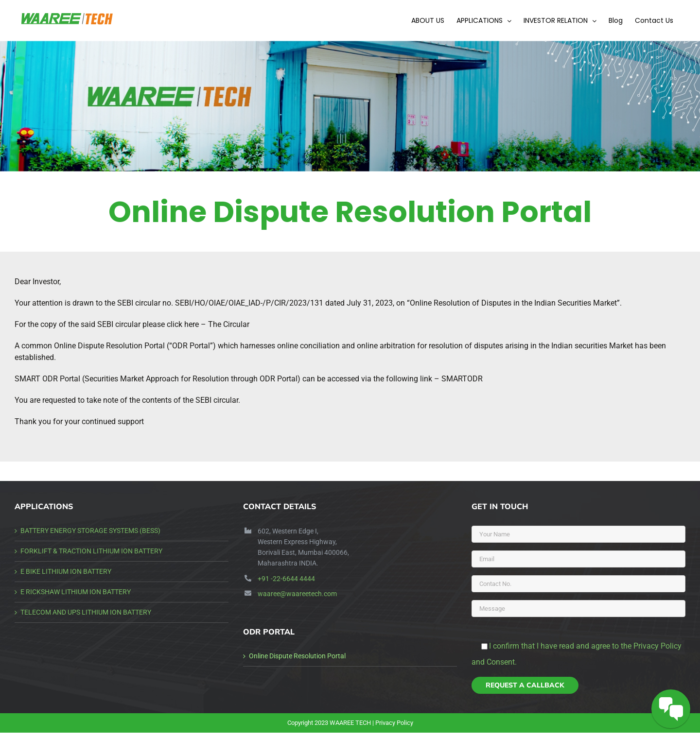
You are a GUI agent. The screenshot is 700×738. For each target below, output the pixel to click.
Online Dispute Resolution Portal (297, 656)
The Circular (229, 324)
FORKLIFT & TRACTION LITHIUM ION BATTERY (91, 551)
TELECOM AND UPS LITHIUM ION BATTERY (86, 612)
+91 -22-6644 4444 (286, 579)
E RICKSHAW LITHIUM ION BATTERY (76, 592)
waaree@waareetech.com (297, 594)
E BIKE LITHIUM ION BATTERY (66, 571)
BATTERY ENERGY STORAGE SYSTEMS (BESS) (90, 531)
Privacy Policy (394, 723)
